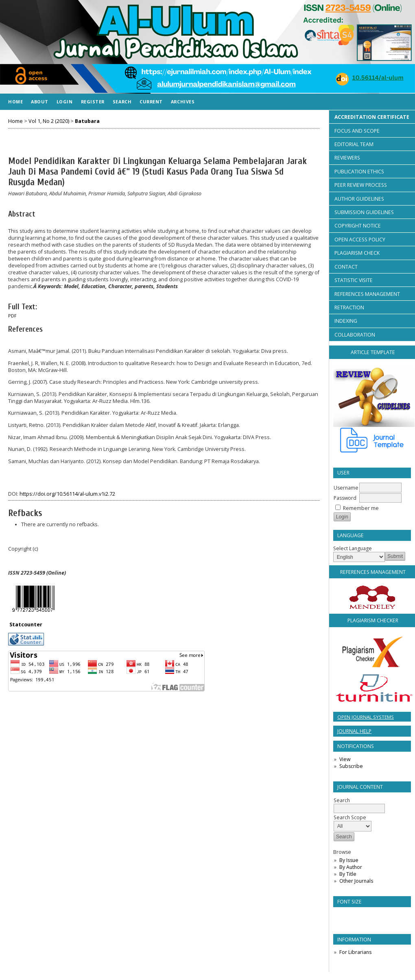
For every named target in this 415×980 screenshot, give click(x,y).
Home (15, 102)
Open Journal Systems (366, 717)
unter (35, 625)
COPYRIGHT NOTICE (358, 226)
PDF (12, 316)
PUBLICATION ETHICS (359, 172)
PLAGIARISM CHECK (357, 253)
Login (65, 102)
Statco (18, 625)
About (40, 102)
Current (151, 102)
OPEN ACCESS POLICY (360, 240)
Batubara (87, 121)
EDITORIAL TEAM (354, 144)
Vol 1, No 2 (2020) (49, 121)
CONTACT (346, 267)
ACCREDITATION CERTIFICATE (372, 117)
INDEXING (346, 321)
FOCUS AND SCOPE (357, 131)
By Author (351, 867)
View (345, 759)
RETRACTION (349, 307)
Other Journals (356, 881)
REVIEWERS (347, 158)
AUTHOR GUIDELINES (359, 199)
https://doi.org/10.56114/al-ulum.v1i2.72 (67, 494)
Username (346, 488)
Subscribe (351, 766)
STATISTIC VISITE (354, 280)
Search (122, 102)
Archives (183, 102)
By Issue (349, 860)
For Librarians (355, 952)
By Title (348, 874)
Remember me (361, 508)
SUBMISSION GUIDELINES (364, 212)
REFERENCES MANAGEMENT (367, 294)
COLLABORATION (355, 335)
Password (345, 498)
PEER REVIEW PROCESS (361, 185)
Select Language (353, 548)
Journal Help (354, 731)
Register (93, 102)
